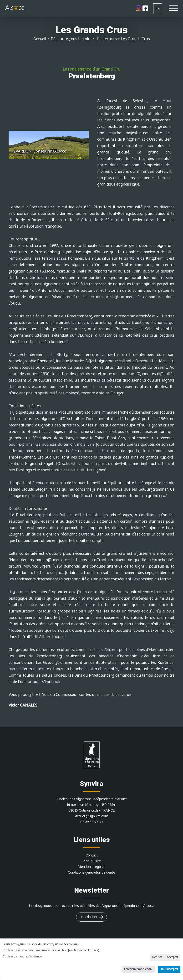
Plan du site (92, 861)
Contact (92, 855)
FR (158, 8)
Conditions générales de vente (91, 872)
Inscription (89, 917)
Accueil (40, 39)
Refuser (157, 957)
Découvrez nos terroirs (71, 39)
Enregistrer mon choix (138, 969)
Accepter (172, 957)
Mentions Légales (91, 867)
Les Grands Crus (135, 39)
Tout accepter (169, 969)
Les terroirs (106, 39)
